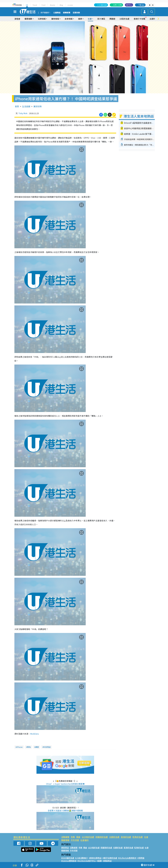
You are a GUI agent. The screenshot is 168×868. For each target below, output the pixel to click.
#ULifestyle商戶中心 (87, 861)
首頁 (17, 106)
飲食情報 (69, 19)
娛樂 (80, 19)
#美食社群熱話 (95, 858)
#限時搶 (141, 858)
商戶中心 (129, 5)
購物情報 (55, 19)
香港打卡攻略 (139, 19)
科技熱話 (47, 747)
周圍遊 (112, 19)
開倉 (78, 837)
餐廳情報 (65, 840)
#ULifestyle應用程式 (127, 858)
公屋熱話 (57, 13)
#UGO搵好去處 (68, 858)
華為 (29, 747)
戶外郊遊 (75, 840)
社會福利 (84, 840)
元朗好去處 (114, 837)
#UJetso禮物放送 (69, 861)
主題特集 (153, 19)
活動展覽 (65, 837)
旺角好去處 (138, 837)
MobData (34, 734)
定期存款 (76, 13)
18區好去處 (124, 19)
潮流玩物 (37, 106)
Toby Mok (23, 113)
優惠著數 (28, 19)
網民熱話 (65, 848)
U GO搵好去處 (102, 5)
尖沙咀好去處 (88, 837)
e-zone (70, 5)
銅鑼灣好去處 (102, 837)
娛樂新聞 (67, 13)
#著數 (99, 861)
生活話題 (26, 106)
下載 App (141, 5)
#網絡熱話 (107, 861)
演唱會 (17, 19)
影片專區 (101, 19)
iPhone (20, 747)
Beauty (53, 5)
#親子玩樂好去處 (110, 858)
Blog (61, 5)
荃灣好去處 (126, 837)
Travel (35, 5)
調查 (37, 747)
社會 (90, 19)
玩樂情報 (42, 19)
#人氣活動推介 (81, 858)
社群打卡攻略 (117, 5)
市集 (73, 837)
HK (27, 5)
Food (43, 5)
